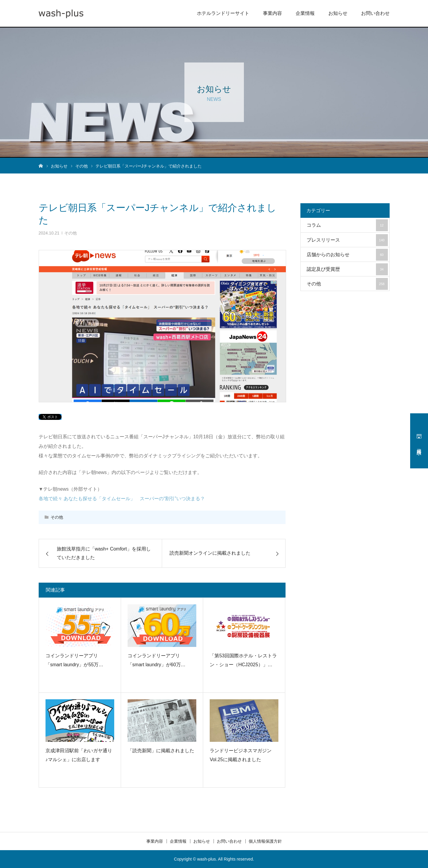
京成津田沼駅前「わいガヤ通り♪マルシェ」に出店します (79, 755)
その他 (70, 233)
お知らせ (338, 13)
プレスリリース (347, 240)
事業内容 (272, 13)
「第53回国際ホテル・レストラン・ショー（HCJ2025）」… (243, 660)
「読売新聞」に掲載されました (161, 751)
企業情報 (305, 13)
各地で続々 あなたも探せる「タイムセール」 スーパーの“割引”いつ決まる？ (122, 499)
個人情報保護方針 (265, 841)
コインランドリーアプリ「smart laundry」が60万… (157, 660)
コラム (347, 225)
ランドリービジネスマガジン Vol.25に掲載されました (241, 755)
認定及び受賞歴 (347, 269)
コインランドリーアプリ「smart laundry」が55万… (75, 660)
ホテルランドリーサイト (223, 13)
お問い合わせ (375, 13)
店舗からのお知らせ (347, 255)
